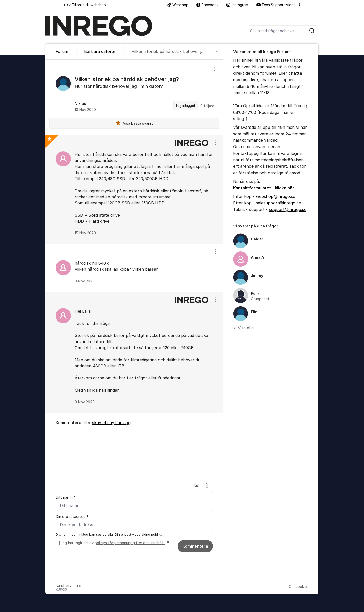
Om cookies (299, 587)
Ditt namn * (65, 497)
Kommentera (195, 546)
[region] (134, 97)
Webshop (178, 5)
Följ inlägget (186, 105)
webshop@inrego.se (276, 196)
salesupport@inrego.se (278, 203)
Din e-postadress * (72, 517)
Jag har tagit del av (114, 543)
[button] (196, 486)
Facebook (207, 5)
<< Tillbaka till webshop (85, 5)
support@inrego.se (288, 209)
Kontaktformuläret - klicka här (264, 188)
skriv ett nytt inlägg (111, 423)
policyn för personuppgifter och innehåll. (130, 543)
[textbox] (134, 455)
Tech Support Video (277, 5)
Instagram (237, 5)
